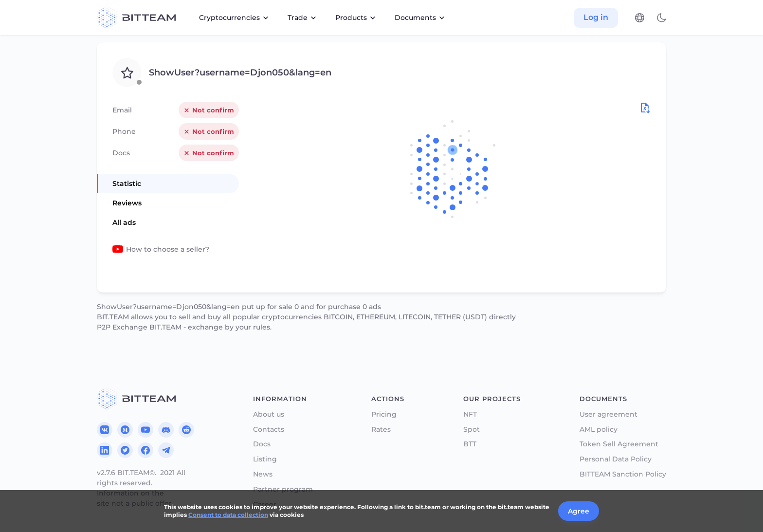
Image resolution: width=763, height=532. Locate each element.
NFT (470, 414)
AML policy (599, 430)
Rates (381, 430)
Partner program (283, 489)
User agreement (609, 414)
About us (269, 414)
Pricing (384, 414)
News (263, 474)
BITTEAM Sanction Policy (623, 474)
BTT (470, 444)
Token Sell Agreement (619, 444)
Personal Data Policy (616, 459)
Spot (472, 430)
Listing (265, 459)
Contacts (269, 430)
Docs (262, 444)
